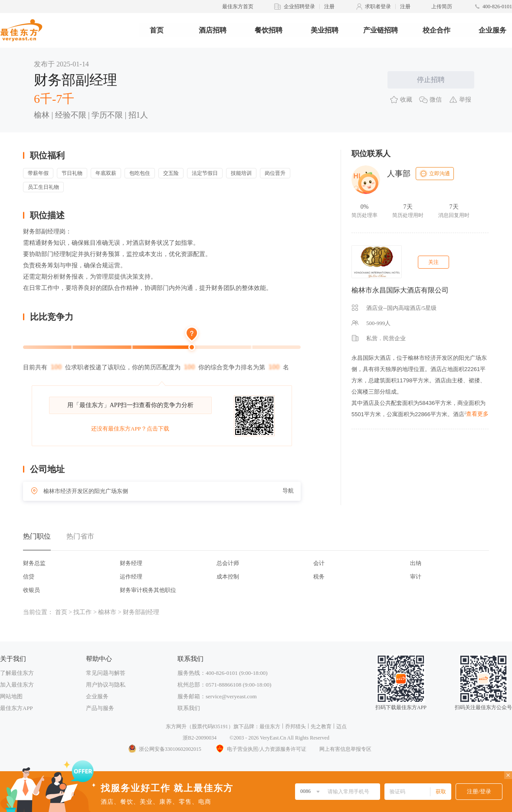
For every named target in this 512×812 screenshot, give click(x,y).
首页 (157, 30)
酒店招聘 (213, 30)
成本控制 (228, 577)
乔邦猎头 (295, 727)
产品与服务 (100, 708)
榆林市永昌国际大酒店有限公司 (400, 290)
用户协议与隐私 (106, 685)
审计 (416, 577)
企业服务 (492, 30)
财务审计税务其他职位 (148, 590)
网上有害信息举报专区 (345, 749)
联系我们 (189, 708)
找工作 (82, 612)
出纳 (416, 563)
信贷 (29, 577)
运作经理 (131, 577)
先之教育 (321, 727)
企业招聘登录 (299, 7)
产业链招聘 (381, 30)
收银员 (31, 590)
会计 (319, 563)
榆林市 (107, 612)
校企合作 (437, 30)
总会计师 (228, 563)
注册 (329, 7)
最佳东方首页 (238, 7)
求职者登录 (378, 7)
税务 (319, 577)
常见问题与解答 (106, 673)
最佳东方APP (16, 708)
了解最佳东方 (17, 673)
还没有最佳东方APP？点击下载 (130, 429)
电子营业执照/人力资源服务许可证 (260, 749)
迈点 (341, 727)
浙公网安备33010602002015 (164, 749)
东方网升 (176, 727)
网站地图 (11, 696)
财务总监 (34, 563)
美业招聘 (325, 30)
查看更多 (477, 414)
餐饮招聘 (269, 30)
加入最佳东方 (17, 685)
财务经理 (131, 563)
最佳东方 (270, 727)
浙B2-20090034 (200, 738)
